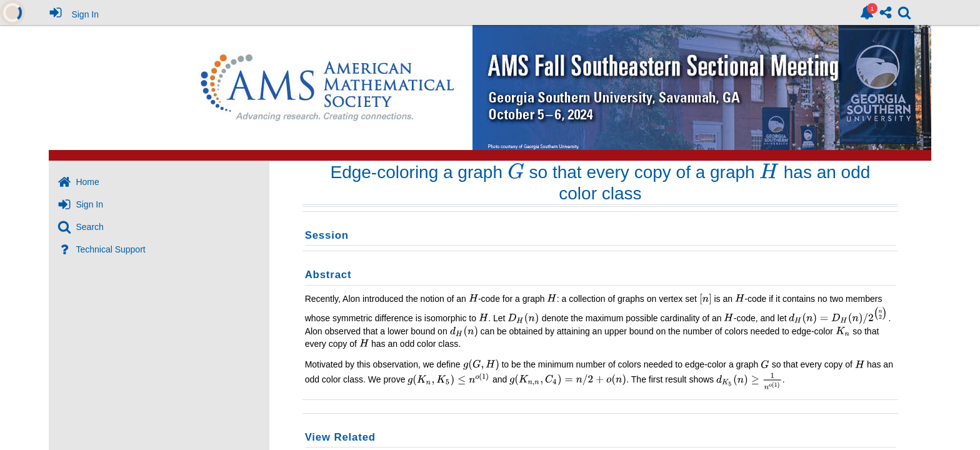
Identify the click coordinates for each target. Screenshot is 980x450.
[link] (867, 12)
